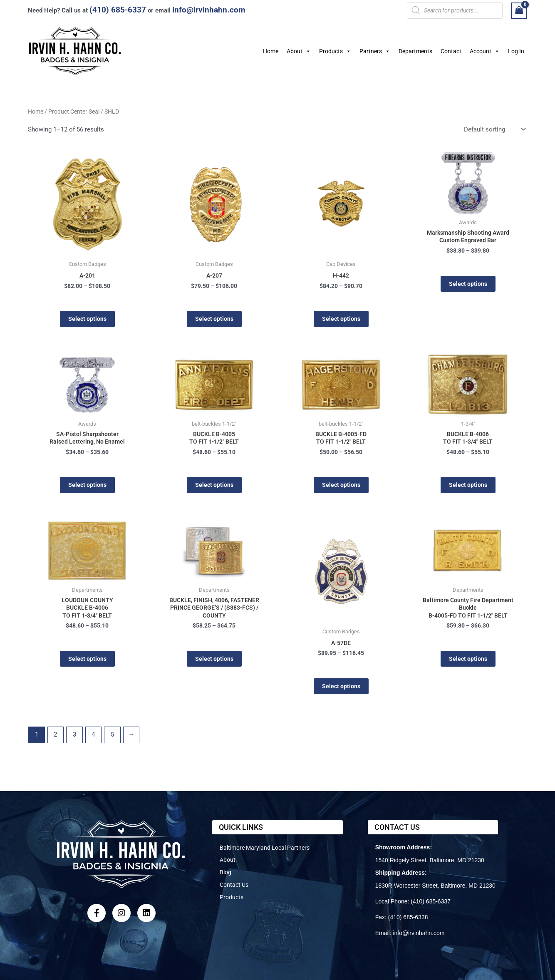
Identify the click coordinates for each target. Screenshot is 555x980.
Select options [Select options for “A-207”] (214, 320)
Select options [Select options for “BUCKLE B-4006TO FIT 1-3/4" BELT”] (468, 487)
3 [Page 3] (74, 739)
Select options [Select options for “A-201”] (87, 320)
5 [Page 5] (112, 739)
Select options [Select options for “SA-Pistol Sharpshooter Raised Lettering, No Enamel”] (87, 487)
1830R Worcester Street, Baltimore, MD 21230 (435, 886)
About (299, 51)
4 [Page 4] (93, 739)
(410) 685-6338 (408, 917)
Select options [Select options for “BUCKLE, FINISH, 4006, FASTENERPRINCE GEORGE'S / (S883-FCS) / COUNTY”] (214, 663)
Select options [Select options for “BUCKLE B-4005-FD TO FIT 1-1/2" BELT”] (341, 487)
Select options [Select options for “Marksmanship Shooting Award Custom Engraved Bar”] (468, 285)
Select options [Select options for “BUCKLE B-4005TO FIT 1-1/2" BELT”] (214, 487)
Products (335, 51)
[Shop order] (494, 130)
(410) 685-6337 (118, 10)
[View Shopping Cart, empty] (519, 11)
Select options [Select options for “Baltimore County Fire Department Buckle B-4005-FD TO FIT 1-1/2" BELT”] (468, 663)
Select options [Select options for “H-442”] (341, 320)
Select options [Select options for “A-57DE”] (341, 690)
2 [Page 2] (55, 739)
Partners (375, 51)
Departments (415, 51)
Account (485, 51)
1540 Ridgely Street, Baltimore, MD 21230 (430, 860)
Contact (451, 51)
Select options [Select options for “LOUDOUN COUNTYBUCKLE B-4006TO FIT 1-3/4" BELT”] (87, 663)
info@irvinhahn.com (209, 10)
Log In (516, 51)
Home (271, 51)
